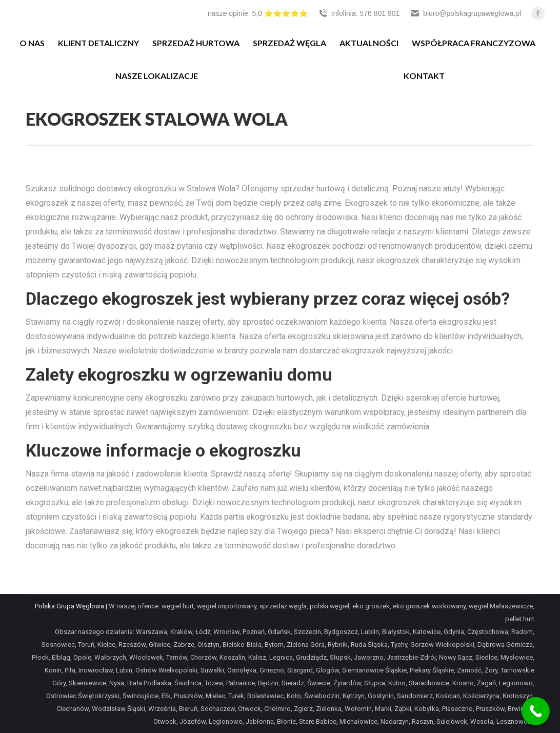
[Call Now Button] (536, 711)
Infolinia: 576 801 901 (359, 13)
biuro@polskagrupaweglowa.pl (465, 13)
